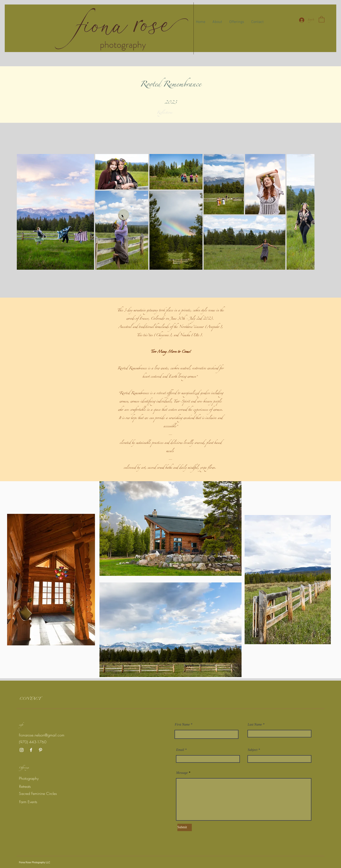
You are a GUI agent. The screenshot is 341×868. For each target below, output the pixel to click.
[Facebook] (31, 750)
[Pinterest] (40, 750)
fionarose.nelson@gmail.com (42, 735)
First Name (182, 725)
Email (180, 750)
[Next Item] (306, 212)
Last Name (255, 725)
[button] (322, 19)
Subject (253, 750)
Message (182, 773)
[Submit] (185, 827)
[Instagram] (22, 750)
